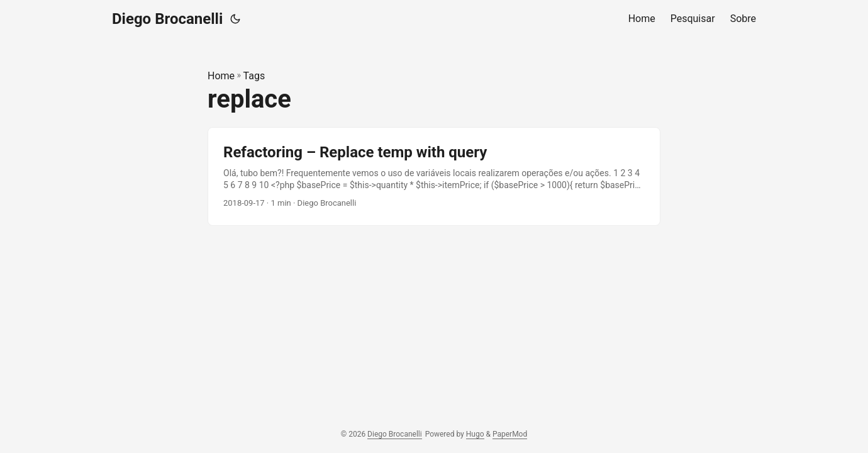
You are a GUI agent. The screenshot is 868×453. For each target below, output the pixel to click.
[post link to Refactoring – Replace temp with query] (434, 176)
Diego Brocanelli (167, 19)
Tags (254, 76)
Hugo (475, 434)
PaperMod (510, 434)
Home (221, 76)
